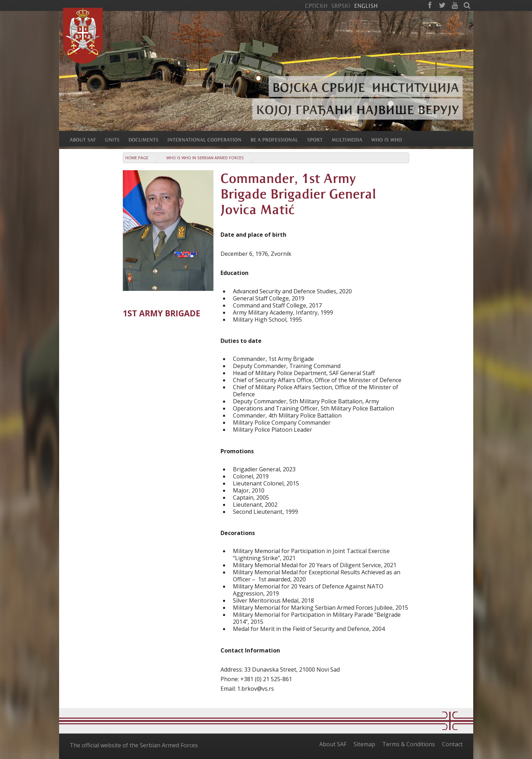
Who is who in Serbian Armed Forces (205, 158)
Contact (452, 744)
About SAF (333, 744)
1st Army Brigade (162, 313)
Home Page (137, 158)
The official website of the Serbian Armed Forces (134, 745)
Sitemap (364, 744)
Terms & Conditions (409, 744)
